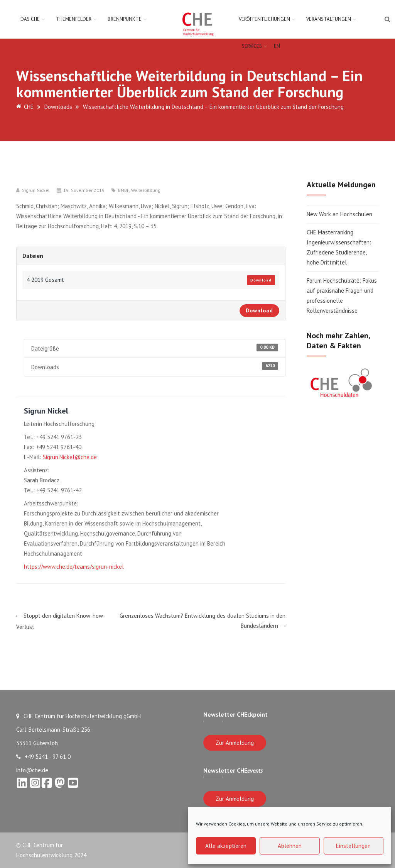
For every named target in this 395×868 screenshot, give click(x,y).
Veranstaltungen (329, 19)
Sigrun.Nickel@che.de (70, 457)
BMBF (124, 190)
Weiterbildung (146, 190)
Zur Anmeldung (235, 743)
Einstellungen (353, 846)
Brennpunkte (125, 19)
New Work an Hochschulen (339, 214)
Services (252, 46)
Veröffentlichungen (264, 19)
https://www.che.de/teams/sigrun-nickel (74, 567)
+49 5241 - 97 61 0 (43, 757)
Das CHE (30, 19)
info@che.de (32, 770)
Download (261, 280)
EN (277, 46)
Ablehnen (290, 846)
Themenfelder (74, 19)
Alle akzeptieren (226, 846)
